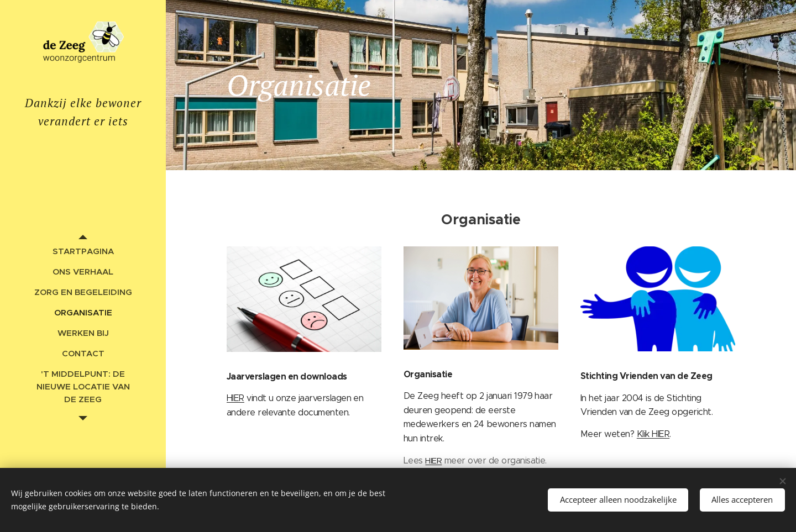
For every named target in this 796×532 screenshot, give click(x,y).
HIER (235, 399)
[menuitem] (83, 251)
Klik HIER (653, 434)
